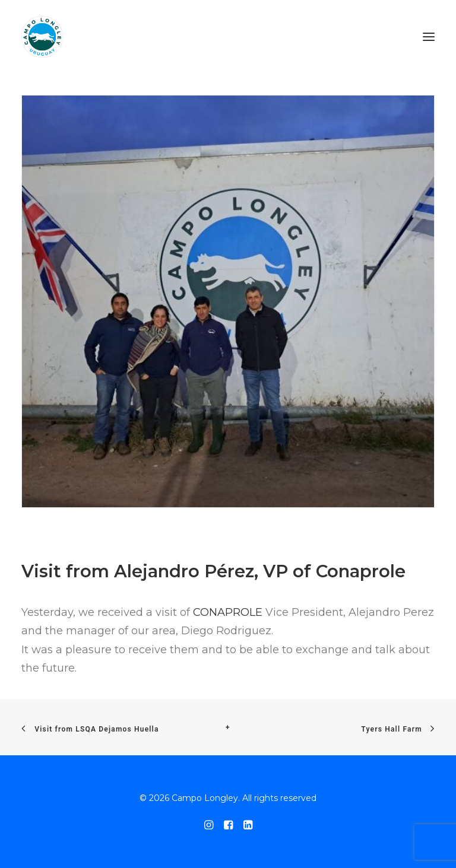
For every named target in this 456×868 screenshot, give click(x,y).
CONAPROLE (228, 612)
